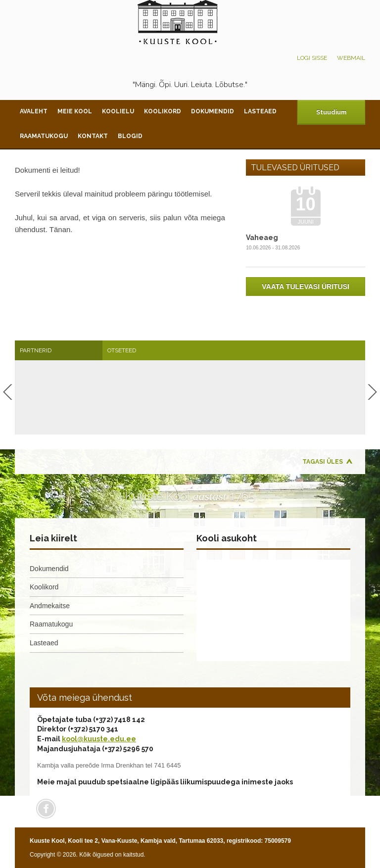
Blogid (130, 136)
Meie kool (75, 111)
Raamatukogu (44, 136)
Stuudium (331, 112)
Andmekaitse (50, 606)
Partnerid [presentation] (36, 350)
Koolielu (118, 111)
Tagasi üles (323, 462)
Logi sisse (312, 58)
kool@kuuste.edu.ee (99, 739)
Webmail (351, 58)
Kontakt (93, 136)
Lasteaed (260, 111)
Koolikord (163, 111)
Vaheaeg (262, 238)
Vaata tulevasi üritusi (306, 287)
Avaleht (34, 111)
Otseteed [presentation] (122, 350)
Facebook (46, 809)
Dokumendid (213, 111)
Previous (8, 392)
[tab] (59, 350)
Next (372, 392)
